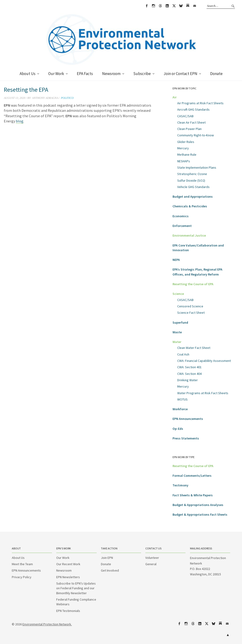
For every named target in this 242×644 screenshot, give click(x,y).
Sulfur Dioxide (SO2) (191, 180)
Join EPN (107, 558)
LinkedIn (167, 6)
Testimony (180, 485)
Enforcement (182, 226)
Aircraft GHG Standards (193, 109)
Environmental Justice (189, 235)
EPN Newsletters (68, 577)
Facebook (147, 6)
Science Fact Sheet (191, 313)
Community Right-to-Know (196, 135)
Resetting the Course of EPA (193, 284)
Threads (160, 6)
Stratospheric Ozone (192, 174)
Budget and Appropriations (193, 197)
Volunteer (152, 558)
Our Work (56, 74)
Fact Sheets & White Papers (193, 495)
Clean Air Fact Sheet (191, 122)
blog (20, 121)
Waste (177, 332)
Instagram (153, 6)
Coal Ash (183, 354)
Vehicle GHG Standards (193, 187)
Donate (216, 74)
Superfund (180, 322)
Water (177, 342)
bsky (181, 6)
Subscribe (142, 74)
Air (175, 97)
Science (178, 294)
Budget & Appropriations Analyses (198, 505)
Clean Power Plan (189, 129)
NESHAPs (184, 161)
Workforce (180, 409)
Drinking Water (188, 380)
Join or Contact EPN (180, 74)
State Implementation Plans (197, 167)
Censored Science (190, 306)
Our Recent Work (68, 564)
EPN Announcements (188, 419)
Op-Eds (178, 429)
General (151, 564)
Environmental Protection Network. (47, 624)
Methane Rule (187, 155)
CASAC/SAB (185, 116)
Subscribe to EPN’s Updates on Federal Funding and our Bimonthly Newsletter (76, 588)
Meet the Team (22, 564)
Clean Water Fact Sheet (194, 348)
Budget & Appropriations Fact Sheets (200, 514)
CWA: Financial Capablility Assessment (204, 361)
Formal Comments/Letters (192, 476)
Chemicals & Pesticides (190, 206)
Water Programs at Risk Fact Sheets (203, 393)
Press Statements (186, 438)
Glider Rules (186, 142)
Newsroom (111, 74)
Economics (181, 216)
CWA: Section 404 (189, 374)
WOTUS (182, 399)
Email (194, 6)
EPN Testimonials (68, 611)
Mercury (183, 148)
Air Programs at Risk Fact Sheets (200, 103)
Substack (188, 6)
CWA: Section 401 (189, 367)
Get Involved (110, 570)
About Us (28, 74)
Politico (67, 98)
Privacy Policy (22, 577)
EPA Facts (85, 74)
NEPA (176, 260)
